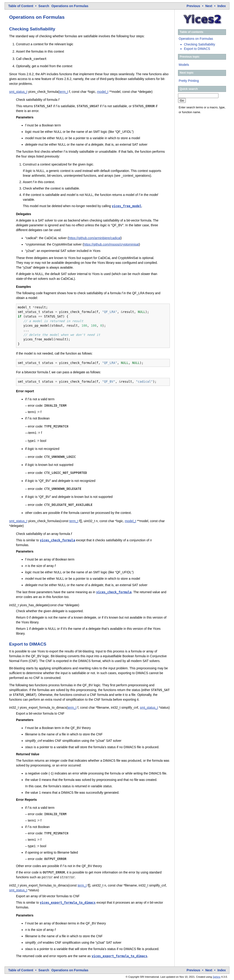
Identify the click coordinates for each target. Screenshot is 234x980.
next (209, 6)
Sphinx (217, 977)
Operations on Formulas (70, 6)
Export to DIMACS (197, 49)
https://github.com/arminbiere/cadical (95, 238)
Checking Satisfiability (199, 44)
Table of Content (21, 6)
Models (184, 65)
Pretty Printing (189, 81)
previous (193, 6)
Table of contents (191, 32)
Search (44, 6)
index (222, 6)
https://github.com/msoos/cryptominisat (111, 244)
